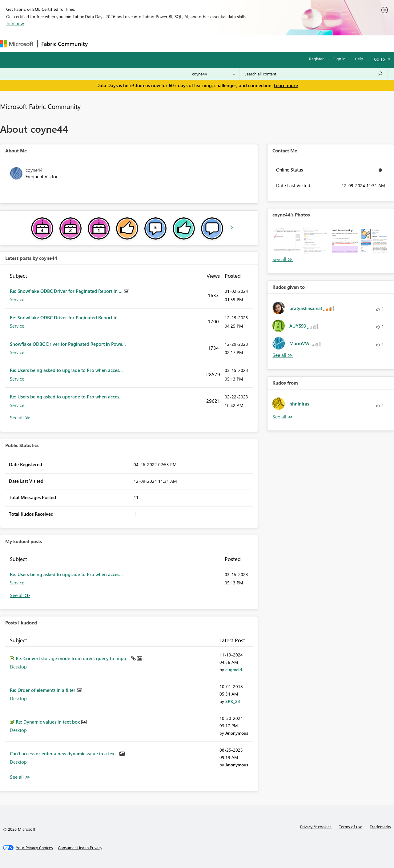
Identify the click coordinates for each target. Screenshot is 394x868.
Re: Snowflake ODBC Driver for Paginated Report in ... (67, 291)
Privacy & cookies (316, 827)
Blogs (209, 44)
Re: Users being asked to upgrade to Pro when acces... (66, 370)
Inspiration (129, 44)
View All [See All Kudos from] (283, 417)
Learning (233, 44)
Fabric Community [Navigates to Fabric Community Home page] (64, 44)
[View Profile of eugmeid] (234, 670)
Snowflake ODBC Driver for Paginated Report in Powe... (68, 344)
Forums (102, 44)
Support (259, 44)
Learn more (286, 85)
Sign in (339, 59)
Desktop (18, 667)
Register (316, 59)
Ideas (154, 44)
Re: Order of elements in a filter (43, 690)
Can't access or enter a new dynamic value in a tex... (65, 753)
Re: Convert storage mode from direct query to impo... (73, 658)
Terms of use (351, 827)
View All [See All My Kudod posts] (20, 595)
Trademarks (380, 827)
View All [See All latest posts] (20, 418)
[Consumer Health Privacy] (80, 848)
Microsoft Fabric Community (40, 106)
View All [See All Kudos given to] (283, 355)
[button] (287, 241)
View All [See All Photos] (283, 259)
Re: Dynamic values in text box (48, 722)
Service (17, 299)
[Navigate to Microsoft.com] (17, 44)
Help (359, 59)
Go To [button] (380, 59)
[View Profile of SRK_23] (233, 701)
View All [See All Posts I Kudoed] (20, 777)
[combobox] (314, 74)
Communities (181, 44)
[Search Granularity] (214, 74)
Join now (15, 23)
